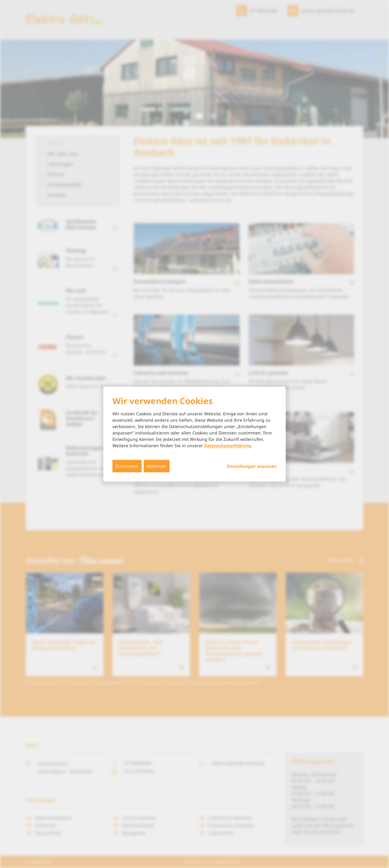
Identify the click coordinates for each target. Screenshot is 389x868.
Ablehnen (157, 466)
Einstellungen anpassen (252, 466)
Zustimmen (127, 466)
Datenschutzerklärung (228, 446)
